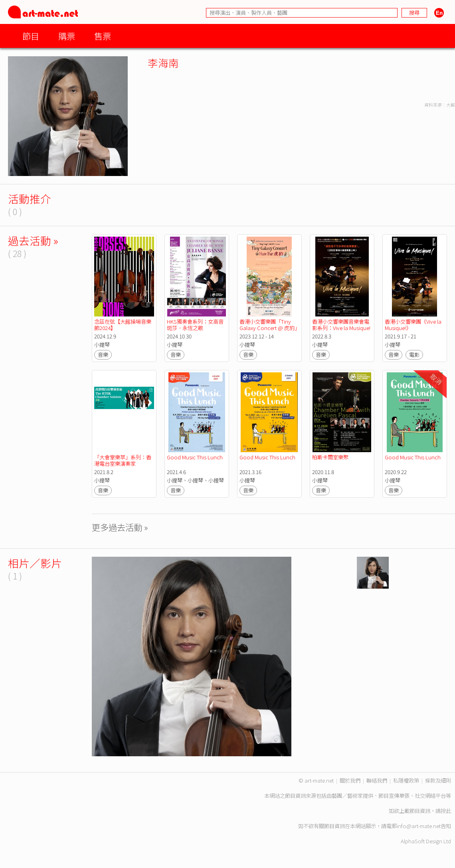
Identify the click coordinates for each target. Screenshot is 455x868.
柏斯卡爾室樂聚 (330, 457)
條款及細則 (438, 780)
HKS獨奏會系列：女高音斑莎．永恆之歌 (195, 325)
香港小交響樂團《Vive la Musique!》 (414, 325)
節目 (31, 36)
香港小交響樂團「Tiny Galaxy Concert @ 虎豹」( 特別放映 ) (268, 328)
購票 (67, 36)
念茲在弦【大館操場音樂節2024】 (123, 325)
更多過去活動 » (120, 527)
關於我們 (350, 780)
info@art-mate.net (419, 826)
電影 (414, 355)
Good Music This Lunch (195, 457)
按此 (446, 811)
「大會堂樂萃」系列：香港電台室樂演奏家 (123, 460)
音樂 (103, 355)
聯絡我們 (377, 780)
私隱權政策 (406, 780)
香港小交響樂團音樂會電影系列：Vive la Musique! (341, 325)
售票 (103, 36)
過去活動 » (33, 240)
